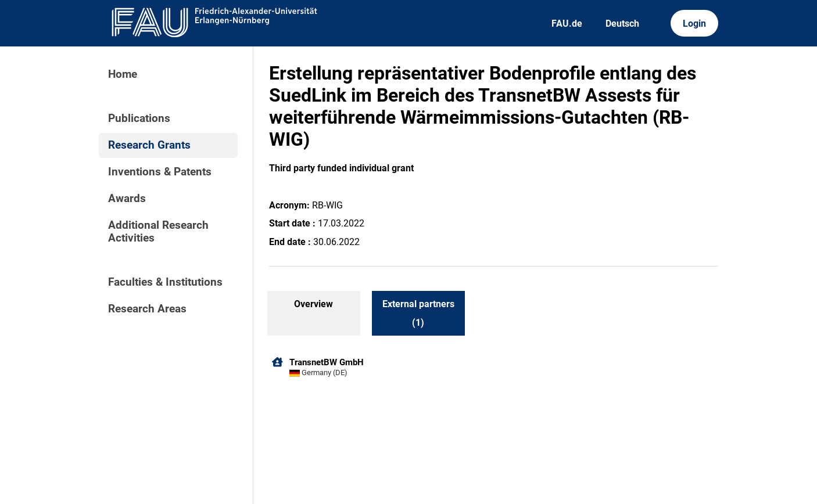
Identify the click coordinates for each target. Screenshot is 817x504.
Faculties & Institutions (165, 282)
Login (694, 24)
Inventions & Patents (160, 172)
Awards (127, 199)
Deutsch (622, 24)
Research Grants (149, 145)
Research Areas (147, 309)
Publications (139, 118)
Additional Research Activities (158, 232)
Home (123, 74)
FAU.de (567, 24)
